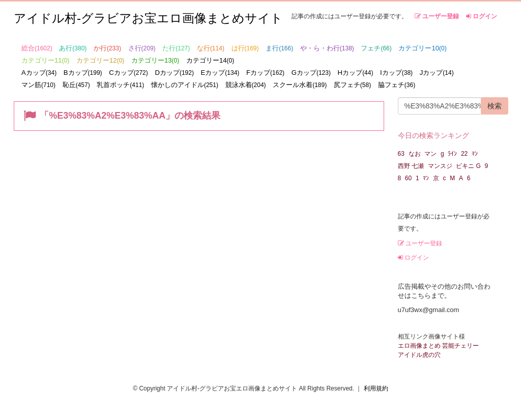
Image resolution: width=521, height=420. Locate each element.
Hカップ (356, 73)
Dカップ (174, 73)
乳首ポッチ (120, 85)
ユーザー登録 (437, 16)
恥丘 (76, 85)
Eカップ (220, 73)
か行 (107, 48)
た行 (176, 48)
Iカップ (396, 73)
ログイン (482, 16)
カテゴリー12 (100, 60)
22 (464, 154)
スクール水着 (300, 85)
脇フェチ (397, 85)
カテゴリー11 (45, 60)
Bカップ (83, 73)
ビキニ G (468, 166)
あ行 (73, 48)
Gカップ (311, 73)
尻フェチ (352, 85)
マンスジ (440, 166)
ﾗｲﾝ (452, 154)
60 (408, 178)
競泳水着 (246, 85)
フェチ (376, 48)
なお (415, 154)
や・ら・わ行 (327, 48)
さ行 (142, 48)
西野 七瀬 (411, 166)
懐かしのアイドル (185, 85)
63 (401, 154)
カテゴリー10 (422, 48)
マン (430, 154)
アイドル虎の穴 (419, 355)
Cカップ (128, 73)
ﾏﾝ (475, 154)
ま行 (279, 48)
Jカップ (437, 73)
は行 (245, 48)
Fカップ (265, 73)
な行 (211, 48)
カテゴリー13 (155, 60)
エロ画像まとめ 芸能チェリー (438, 346)
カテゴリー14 (210, 60)
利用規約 (376, 388)
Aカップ (39, 73)
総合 (37, 48)
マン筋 (38, 85)
